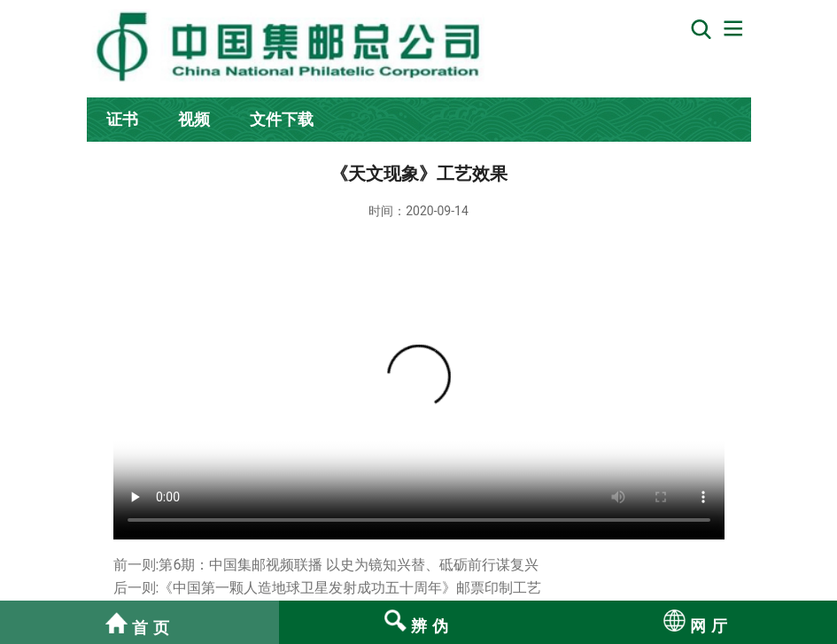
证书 (122, 119)
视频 (194, 119)
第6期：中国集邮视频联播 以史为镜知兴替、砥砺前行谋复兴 (349, 565)
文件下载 (282, 119)
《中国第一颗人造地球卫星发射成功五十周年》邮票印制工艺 (350, 588)
